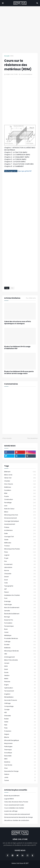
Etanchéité (20, 756)
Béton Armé (20, 475)
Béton (20, 512)
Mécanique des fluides (20, 549)
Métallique (20, 635)
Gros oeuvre (20, 484)
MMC (20, 759)
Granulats (20, 716)
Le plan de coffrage (11, 811)
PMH (20, 725)
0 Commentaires (26, 74)
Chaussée (20, 574)
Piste (20, 728)
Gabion (20, 774)
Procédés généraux (20, 639)
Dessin (20, 577)
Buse (20, 629)
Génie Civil (20, 478)
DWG (20, 666)
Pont (20, 598)
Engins (20, 685)
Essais (20, 673)
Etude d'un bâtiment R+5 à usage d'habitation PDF (17, 348)
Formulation (20, 623)
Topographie (20, 586)
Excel (20, 580)
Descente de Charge (20, 771)
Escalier (20, 645)
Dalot (20, 669)
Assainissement (20, 524)
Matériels (20, 648)
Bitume (20, 737)
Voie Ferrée (20, 765)
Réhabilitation (20, 697)
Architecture (20, 530)
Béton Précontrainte (20, 660)
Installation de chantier (20, 595)
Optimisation (20, 688)
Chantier (20, 481)
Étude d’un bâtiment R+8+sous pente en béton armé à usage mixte (19, 373)
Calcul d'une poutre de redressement (17, 814)
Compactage (20, 706)
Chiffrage (20, 703)
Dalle (20, 534)
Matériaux (20, 487)
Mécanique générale (20, 651)
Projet (20, 558)
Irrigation (20, 694)
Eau (20, 561)
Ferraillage (20, 503)
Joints (20, 777)
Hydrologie (20, 605)
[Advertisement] (20, 29)
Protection (20, 731)
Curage (20, 710)
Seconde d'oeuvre (20, 700)
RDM (12, 56)
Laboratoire (20, 567)
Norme (20, 571)
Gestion (20, 676)
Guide (20, 540)
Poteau (20, 527)
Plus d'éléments (31, 298)
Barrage (20, 617)
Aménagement (20, 657)
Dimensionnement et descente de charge (18, 817)
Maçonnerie (20, 743)
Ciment (20, 663)
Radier (20, 719)
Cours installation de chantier (14, 808)
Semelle (20, 611)
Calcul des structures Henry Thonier (16, 802)
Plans (20, 552)
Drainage (20, 601)
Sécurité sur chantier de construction (17, 820)
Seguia (20, 734)
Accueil (7, 56)
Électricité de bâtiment (20, 614)
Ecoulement (20, 564)
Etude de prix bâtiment (12, 796)
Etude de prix (20, 620)
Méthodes (20, 543)
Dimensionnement (20, 518)
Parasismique (20, 626)
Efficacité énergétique (20, 740)
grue (20, 768)
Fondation (20, 490)
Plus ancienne (32, 438)
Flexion (20, 592)
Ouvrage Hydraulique (20, 521)
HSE (20, 713)
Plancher (20, 682)
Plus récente (7, 438)
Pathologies (20, 747)
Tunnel (20, 780)
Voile (20, 583)
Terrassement (20, 691)
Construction (20, 500)
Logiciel (20, 555)
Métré (20, 679)
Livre (20, 506)
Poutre (20, 496)
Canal (20, 632)
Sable (20, 722)
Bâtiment (20, 472)
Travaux (20, 546)
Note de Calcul (20, 509)
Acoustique (20, 753)
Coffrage (20, 642)
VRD (20, 654)
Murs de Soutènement (20, 608)
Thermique (20, 750)
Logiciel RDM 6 (9, 799)
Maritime (20, 762)
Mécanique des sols (20, 515)
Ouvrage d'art (20, 537)
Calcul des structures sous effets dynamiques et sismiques (18, 323)
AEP (20, 589)
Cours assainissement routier (14, 805)
